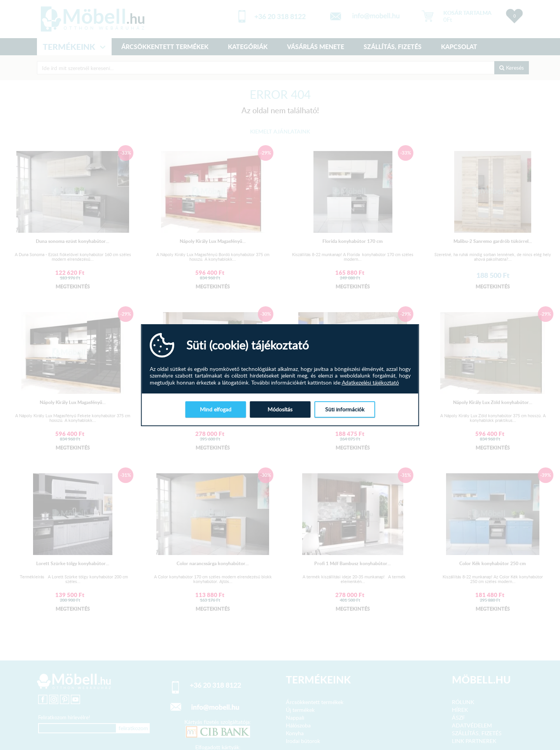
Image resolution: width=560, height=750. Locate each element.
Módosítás (280, 409)
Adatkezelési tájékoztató (370, 383)
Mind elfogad (216, 409)
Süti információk (345, 409)
